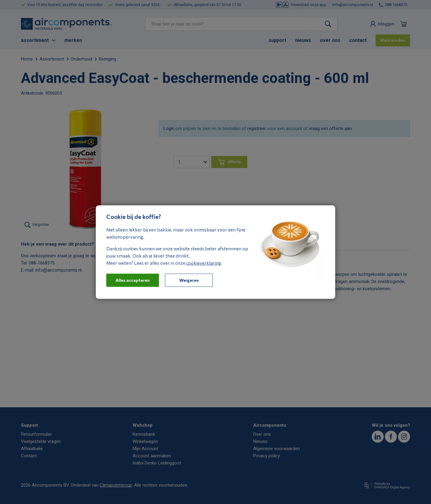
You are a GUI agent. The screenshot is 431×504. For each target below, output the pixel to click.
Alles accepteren (133, 280)
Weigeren (189, 280)
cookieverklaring (204, 263)
